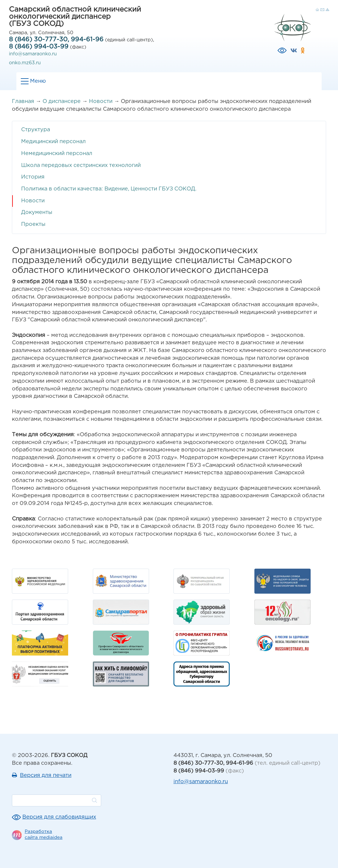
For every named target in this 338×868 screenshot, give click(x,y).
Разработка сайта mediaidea (44, 835)
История (33, 177)
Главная (23, 101)
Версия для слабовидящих (59, 817)
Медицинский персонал (53, 142)
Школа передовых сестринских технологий (81, 165)
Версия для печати (46, 775)
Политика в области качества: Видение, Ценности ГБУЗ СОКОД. (109, 189)
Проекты (33, 224)
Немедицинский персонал (57, 154)
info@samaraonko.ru (33, 54)
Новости (101, 101)
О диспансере (62, 101)
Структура (36, 130)
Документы (37, 212)
